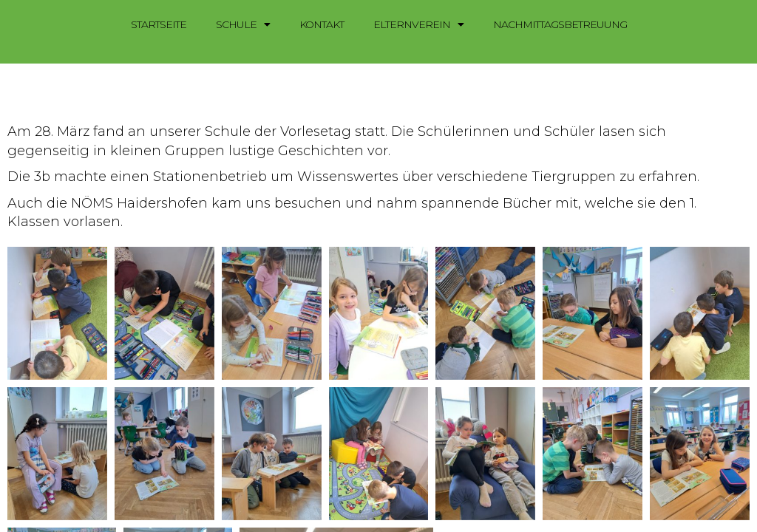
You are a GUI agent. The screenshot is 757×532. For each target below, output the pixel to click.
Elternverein (418, 24)
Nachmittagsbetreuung (560, 24)
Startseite (159, 24)
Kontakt (322, 24)
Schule (243, 24)
